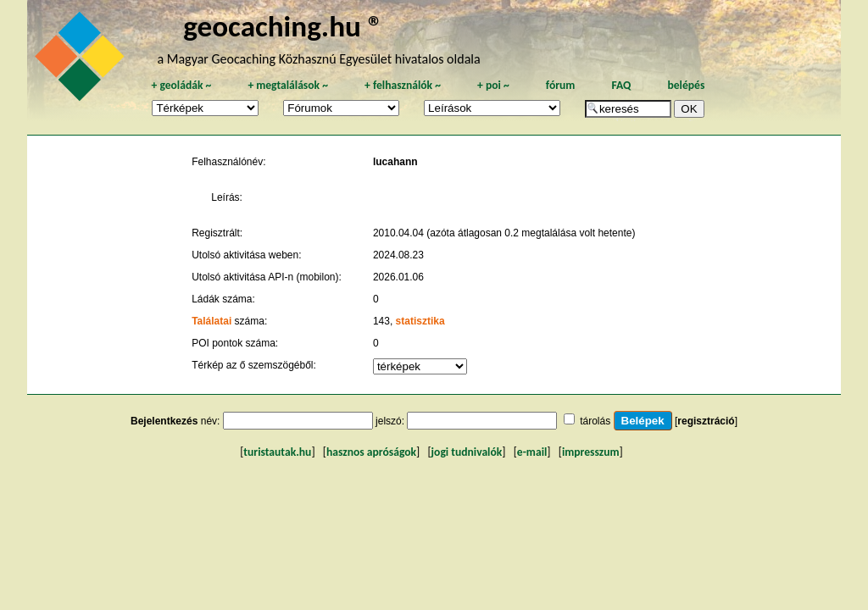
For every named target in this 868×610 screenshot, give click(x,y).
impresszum (591, 452)
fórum (561, 85)
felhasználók (403, 85)
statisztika (420, 321)
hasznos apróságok (371, 452)
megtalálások (288, 85)
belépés (686, 85)
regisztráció (706, 421)
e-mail (532, 452)
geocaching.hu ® (283, 26)
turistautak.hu (277, 452)
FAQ (621, 85)
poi (493, 85)
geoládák (181, 85)
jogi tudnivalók (467, 452)
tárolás (595, 421)
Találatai (211, 321)
